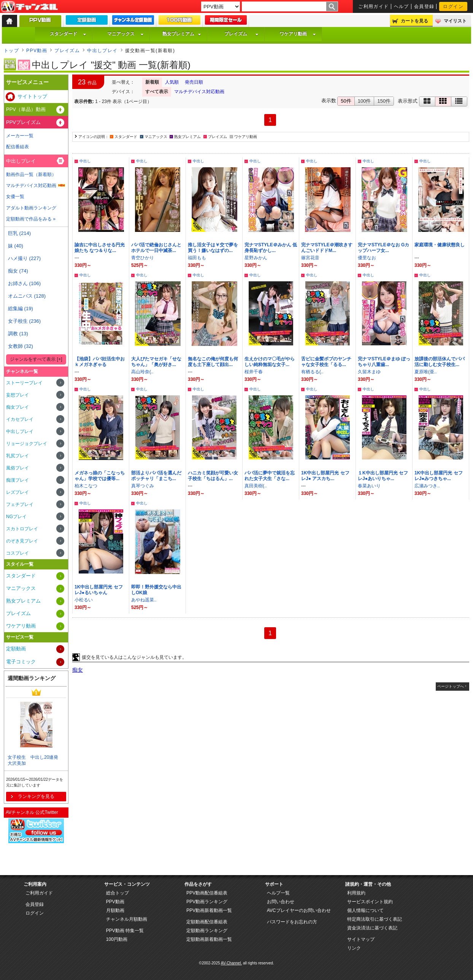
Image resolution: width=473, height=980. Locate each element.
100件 (364, 101)
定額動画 (16, 649)
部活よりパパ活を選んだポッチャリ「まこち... (156, 476)
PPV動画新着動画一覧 (209, 910)
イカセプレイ (20, 419)
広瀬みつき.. (427, 486)
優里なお (367, 258)
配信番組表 (17, 147)
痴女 (78, 670)
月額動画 (115, 910)
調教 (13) (18, 334)
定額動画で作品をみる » (31, 219)
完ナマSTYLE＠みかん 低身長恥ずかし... (271, 248)
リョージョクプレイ (27, 444)
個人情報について (365, 910)
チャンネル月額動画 (127, 919)
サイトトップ (32, 96)
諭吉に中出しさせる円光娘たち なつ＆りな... (100, 248)
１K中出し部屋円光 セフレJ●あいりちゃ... (383, 476)
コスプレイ (17, 553)
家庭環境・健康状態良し (440, 245)
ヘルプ (402, 6)
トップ (11, 51)
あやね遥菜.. (144, 600)
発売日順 (194, 82)
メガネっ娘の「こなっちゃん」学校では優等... (100, 476)
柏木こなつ (86, 486)
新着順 (152, 82)
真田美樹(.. (256, 486)
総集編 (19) (21, 308)
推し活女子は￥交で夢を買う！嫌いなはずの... (213, 248)
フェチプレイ (20, 504)
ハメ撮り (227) (24, 258)
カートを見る (414, 21)
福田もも (197, 258)
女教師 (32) (21, 346)
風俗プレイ (17, 468)
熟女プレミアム (182, 34)
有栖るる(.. (312, 372)
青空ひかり (143, 258)
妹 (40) (16, 246)
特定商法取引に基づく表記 (375, 919)
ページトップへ (451, 686)
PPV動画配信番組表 (207, 893)
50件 (346, 101)
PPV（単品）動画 (26, 109)
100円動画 (117, 939)
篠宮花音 (310, 258)
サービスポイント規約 (370, 902)
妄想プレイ (17, 395)
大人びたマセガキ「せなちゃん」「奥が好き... (156, 362)
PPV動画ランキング (207, 902)
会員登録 (424, 6)
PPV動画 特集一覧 (125, 931)
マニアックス (125, 34)
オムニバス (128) (27, 296)
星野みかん (256, 258)
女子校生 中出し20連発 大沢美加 (35, 760)
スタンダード (68, 34)
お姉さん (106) (24, 283)
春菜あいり (369, 486)
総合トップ (117, 893)
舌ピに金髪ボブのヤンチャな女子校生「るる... (326, 362)
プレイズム (241, 34)
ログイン (453, 6)
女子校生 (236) (24, 321)
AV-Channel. (231, 963)
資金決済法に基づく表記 (372, 928)
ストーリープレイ (24, 383)
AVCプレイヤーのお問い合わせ (299, 910)
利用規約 (356, 893)
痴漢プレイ (17, 480)
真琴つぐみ (143, 486)
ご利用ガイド (374, 6)
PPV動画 (37, 51)
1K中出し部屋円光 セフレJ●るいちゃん (99, 590)
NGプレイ (16, 517)
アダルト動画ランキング (31, 208)
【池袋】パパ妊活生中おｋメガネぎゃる (100, 362)
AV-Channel (29, 7)
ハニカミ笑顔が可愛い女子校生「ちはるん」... (213, 476)
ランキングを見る (36, 796)
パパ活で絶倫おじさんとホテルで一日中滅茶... (156, 248)
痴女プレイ (17, 407)
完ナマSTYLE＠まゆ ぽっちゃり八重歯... (384, 362)
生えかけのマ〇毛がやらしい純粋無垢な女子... (270, 362)
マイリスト (455, 21)
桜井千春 (254, 372)
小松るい (84, 600)
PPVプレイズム (23, 122)
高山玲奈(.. (142, 372)
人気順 (172, 82)
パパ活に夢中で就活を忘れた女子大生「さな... (270, 476)
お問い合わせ (281, 902)
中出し (85, 161)
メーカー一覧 (20, 136)
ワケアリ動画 (298, 34)
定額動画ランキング (207, 931)
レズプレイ (17, 492)
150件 (384, 101)
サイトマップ (361, 939)
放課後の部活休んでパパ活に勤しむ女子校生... (440, 362)
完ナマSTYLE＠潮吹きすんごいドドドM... (327, 248)
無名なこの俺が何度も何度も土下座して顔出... (213, 362)
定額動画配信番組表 (207, 922)
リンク (354, 948)
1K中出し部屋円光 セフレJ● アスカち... (325, 476)
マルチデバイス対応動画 (199, 92)
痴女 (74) (18, 271)
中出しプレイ (102, 51)
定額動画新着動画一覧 (209, 939)
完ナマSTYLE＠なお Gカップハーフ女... (383, 248)
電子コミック (21, 662)
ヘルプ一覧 (278, 893)
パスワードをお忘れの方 (292, 922)
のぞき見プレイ (22, 541)
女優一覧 (15, 197)
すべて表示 (157, 92)
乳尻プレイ (17, 456)
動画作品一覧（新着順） (31, 174)
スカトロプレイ (22, 529)
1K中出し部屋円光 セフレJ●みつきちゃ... (439, 476)
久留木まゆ (369, 372)
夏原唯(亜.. (426, 372)
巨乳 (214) (19, 233)
